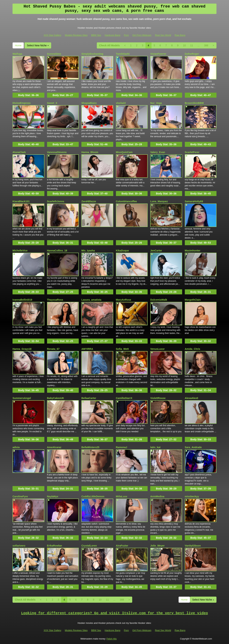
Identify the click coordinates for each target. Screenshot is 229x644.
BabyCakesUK (56, 398)
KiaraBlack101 (21, 201)
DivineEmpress (22, 103)
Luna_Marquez (159, 201)
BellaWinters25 (90, 447)
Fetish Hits (112, 639)
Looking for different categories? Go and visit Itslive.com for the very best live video (114, 613)
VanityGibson (193, 546)
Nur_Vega (156, 103)
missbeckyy (192, 496)
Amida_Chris (193, 349)
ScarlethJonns (56, 201)
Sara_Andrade (193, 447)
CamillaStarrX (124, 398)
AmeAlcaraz (54, 447)
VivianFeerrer (158, 54)
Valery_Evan (158, 152)
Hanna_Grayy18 (22, 349)
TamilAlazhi (123, 54)
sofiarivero (19, 546)
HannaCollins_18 (57, 251)
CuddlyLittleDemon (93, 496)
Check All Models (109, 45)
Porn (126, 35)
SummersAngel (22, 398)
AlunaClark (19, 152)
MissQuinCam (124, 152)
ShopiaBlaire (89, 103)
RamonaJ (122, 447)
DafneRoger (192, 54)
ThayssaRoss (55, 300)
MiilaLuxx (122, 496)
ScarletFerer (192, 152)
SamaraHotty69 (194, 201)
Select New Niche (38, 45)
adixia (16, 447)
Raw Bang (180, 35)
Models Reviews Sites (76, 35)
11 (192, 45)
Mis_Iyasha (88, 251)
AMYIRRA (87, 349)
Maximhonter (193, 251)
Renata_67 (53, 349)
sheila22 (121, 103)
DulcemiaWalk (159, 300)
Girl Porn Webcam (142, 35)
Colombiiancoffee (126, 201)
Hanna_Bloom (90, 152)
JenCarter (156, 251)
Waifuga (17, 54)
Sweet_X (52, 103)
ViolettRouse (158, 398)
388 (206, 45)
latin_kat (155, 447)
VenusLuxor (157, 349)
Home (18, 45)
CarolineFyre (20, 496)
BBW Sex (96, 35)
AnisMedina (157, 496)
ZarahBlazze (89, 201)
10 (184, 45)
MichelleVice (20, 251)
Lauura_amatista (91, 300)
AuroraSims (54, 54)
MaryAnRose (124, 300)
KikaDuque (122, 251)
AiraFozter (122, 546)
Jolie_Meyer (157, 546)
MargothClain (193, 300)
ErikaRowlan (55, 546)
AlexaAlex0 (192, 398)
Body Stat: (28, 95)
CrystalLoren (89, 546)
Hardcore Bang (112, 35)
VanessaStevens (57, 152)
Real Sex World (163, 35)
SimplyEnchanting (92, 54)
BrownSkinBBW (194, 103)
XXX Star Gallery (52, 35)
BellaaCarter (89, 398)
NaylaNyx (53, 496)
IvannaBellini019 (22, 300)
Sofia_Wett (122, 349)
